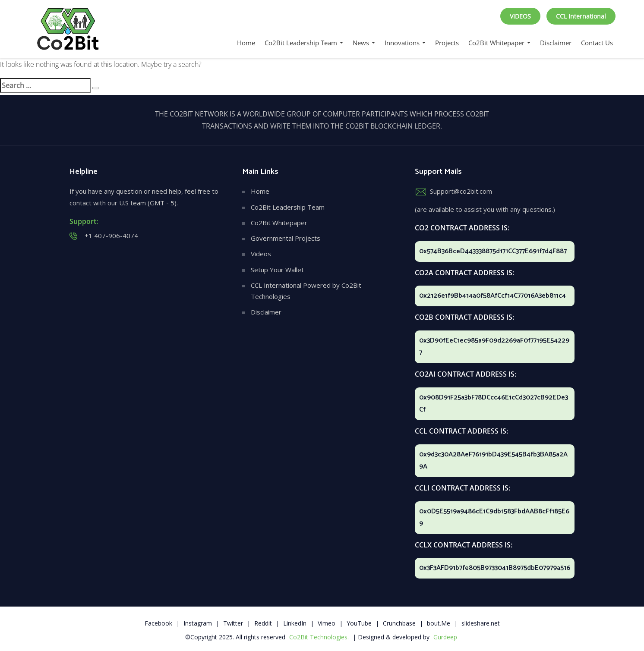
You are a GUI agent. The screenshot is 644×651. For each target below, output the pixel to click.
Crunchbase (399, 623)
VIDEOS (520, 16)
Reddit (263, 623)
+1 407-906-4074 (111, 236)
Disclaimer (556, 43)
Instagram (198, 623)
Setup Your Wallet (277, 270)
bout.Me (439, 623)
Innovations (405, 43)
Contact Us (597, 43)
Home (246, 43)
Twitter (233, 623)
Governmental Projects (286, 238)
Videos (261, 254)
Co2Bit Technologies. (319, 637)
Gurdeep (445, 637)
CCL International (581, 16)
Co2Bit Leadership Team (304, 43)
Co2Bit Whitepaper (499, 43)
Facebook (158, 623)
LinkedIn (295, 623)
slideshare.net (481, 623)
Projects (447, 43)
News (364, 43)
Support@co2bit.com (461, 191)
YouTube (359, 623)
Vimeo (327, 623)
